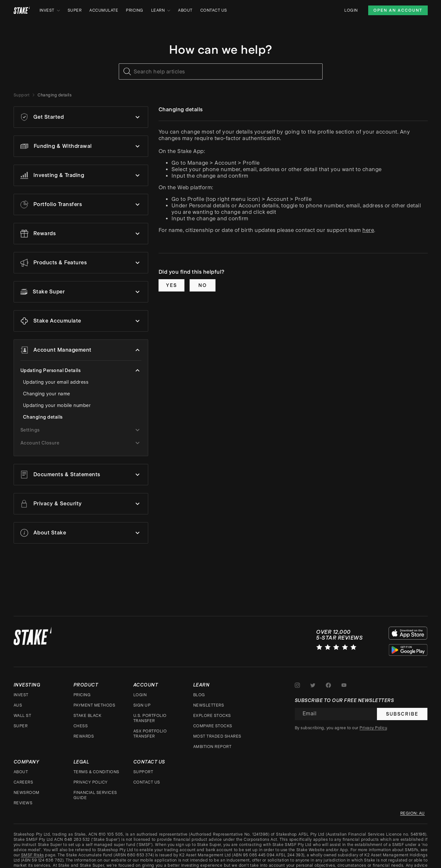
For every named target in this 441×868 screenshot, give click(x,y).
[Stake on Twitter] (313, 684)
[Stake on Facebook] (328, 684)
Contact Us (214, 10)
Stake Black (88, 714)
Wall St (22, 714)
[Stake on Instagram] (297, 684)
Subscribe (402, 713)
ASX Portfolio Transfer (150, 732)
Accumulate (104, 10)
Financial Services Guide (95, 794)
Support (22, 95)
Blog (199, 694)
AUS (18, 704)
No (203, 285)
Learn (161, 10)
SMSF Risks (33, 854)
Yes (171, 285)
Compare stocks (213, 725)
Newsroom (27, 791)
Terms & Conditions (96, 771)
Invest (50, 10)
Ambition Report (212, 745)
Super (75, 10)
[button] (81, 117)
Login (351, 10)
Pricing (135, 10)
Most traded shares (217, 735)
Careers (23, 781)
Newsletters (209, 704)
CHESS (81, 725)
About (185, 10)
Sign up (142, 704)
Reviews (23, 802)
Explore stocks (212, 714)
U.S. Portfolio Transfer (150, 717)
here (368, 230)
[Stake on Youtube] (344, 684)
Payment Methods (94, 704)
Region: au (413, 812)
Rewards (84, 735)
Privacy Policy (91, 781)
